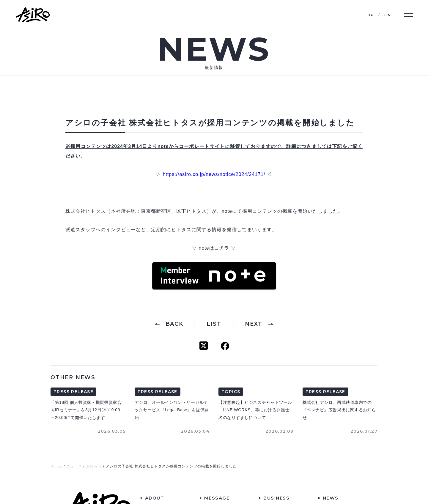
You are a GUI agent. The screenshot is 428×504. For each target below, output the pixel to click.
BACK (174, 324)
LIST (214, 324)
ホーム (56, 466)
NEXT (254, 324)
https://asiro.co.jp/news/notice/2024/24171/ (214, 174)
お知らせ (94, 466)
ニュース (74, 466)
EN (387, 15)
